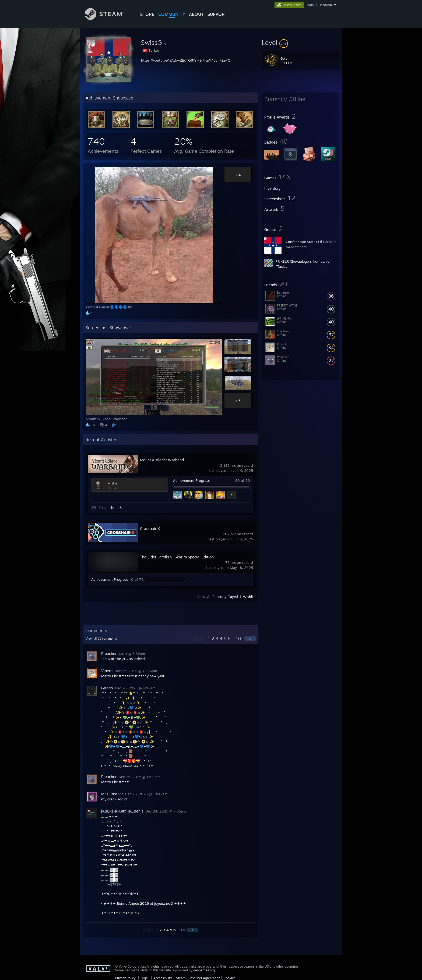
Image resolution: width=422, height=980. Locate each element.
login (310, 5)
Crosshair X (150, 528)
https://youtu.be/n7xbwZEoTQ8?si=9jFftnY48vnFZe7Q (186, 60)
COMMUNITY (172, 14)
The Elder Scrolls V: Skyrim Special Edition (177, 557)
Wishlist (249, 597)
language (326, 5)
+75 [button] (231, 495)
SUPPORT (217, 14)
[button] (300, 42)
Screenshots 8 (110, 508)
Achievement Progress (191, 480)
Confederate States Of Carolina (311, 242)
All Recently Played (223, 597)
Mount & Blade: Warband (162, 460)
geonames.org (204, 970)
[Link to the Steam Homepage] (108, 18)
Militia (112, 483)
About (196, 14)
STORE (147, 14)
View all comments (101, 639)
